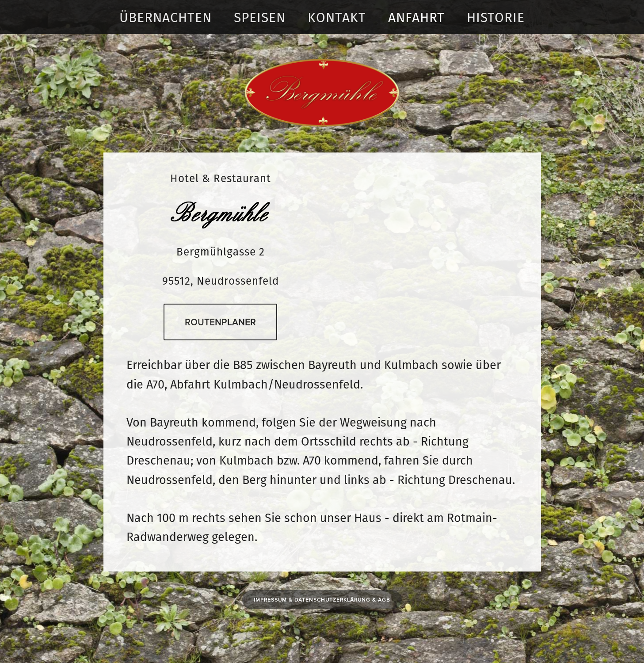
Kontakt (337, 17)
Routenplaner (220, 322)
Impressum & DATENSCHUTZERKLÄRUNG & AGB (322, 600)
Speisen (260, 17)
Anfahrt (416, 17)
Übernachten (166, 17)
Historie (496, 17)
